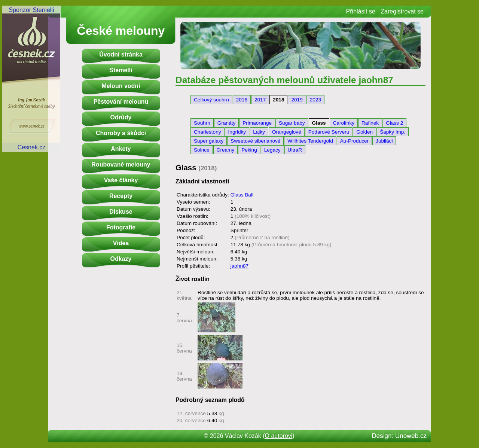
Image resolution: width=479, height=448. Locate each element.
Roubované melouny (121, 164)
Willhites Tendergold (310, 141)
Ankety (121, 149)
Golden (364, 132)
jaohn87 (239, 266)
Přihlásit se (361, 11)
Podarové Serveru (329, 132)
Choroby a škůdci (121, 133)
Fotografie (121, 227)
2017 (260, 100)
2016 (242, 100)
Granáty (226, 123)
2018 (278, 100)
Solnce (202, 150)
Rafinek (370, 123)
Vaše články (121, 180)
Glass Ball (242, 195)
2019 (297, 100)
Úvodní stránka (121, 54)
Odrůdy (121, 117)
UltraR (295, 150)
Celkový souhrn (211, 100)
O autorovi (279, 436)
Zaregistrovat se (402, 11)
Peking (249, 150)
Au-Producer (354, 141)
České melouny (121, 31)
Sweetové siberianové (255, 141)
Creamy (226, 150)
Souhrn (202, 123)
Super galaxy (209, 141)
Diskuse (121, 212)
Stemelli (121, 70)
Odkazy (121, 259)
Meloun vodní (121, 86)
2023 (315, 100)
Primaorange (257, 123)
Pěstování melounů (121, 102)
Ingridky (237, 132)
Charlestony (208, 132)
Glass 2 (394, 123)
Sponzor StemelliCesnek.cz (31, 79)
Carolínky (344, 123)
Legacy (272, 150)
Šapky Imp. (393, 132)
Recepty (121, 196)
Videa (121, 243)
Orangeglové (287, 132)
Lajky (259, 132)
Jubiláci (384, 141)
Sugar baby (292, 123)
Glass (319, 123)
